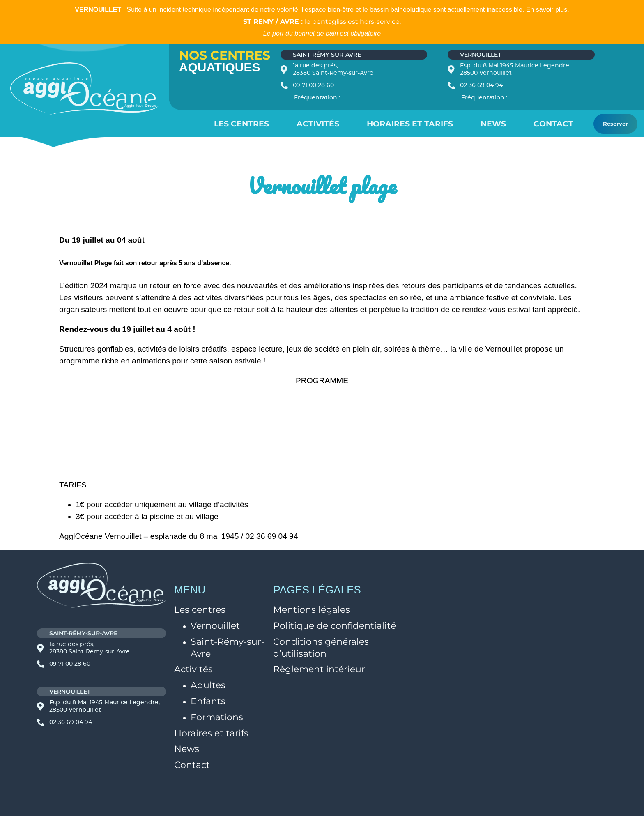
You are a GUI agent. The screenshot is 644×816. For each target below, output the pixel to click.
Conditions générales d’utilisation (321, 648)
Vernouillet (215, 626)
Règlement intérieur (319, 669)
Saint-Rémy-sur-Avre (228, 648)
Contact (553, 124)
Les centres (241, 124)
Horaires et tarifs (211, 733)
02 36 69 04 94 (481, 85)
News (493, 124)
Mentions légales (312, 610)
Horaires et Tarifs (410, 124)
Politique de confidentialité (335, 626)
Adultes (208, 685)
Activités (318, 124)
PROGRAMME (322, 380)
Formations (217, 717)
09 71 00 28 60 (313, 85)
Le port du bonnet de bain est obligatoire (322, 33)
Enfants (208, 701)
